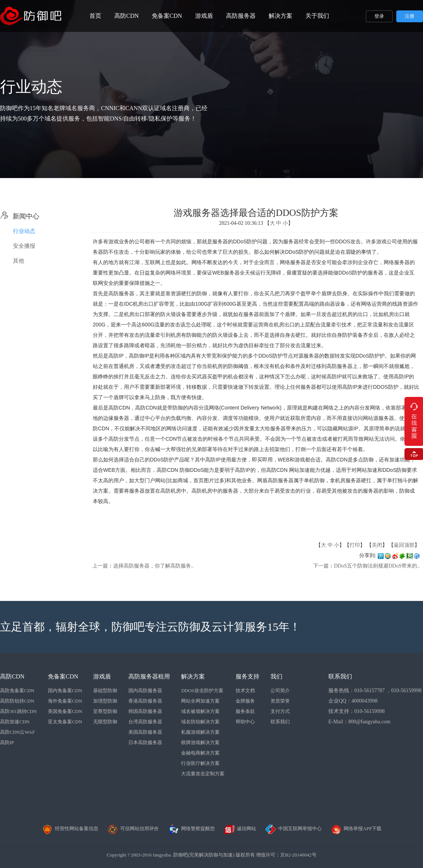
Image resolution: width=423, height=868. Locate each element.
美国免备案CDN (65, 711)
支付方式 (280, 711)
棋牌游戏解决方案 (200, 742)
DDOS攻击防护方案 (202, 691)
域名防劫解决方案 (200, 722)
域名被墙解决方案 (200, 711)
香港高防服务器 (145, 701)
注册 (410, 16)
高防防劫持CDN (17, 701)
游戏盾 (204, 16)
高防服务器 (241, 16)
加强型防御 (105, 701)
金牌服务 (245, 701)
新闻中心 (20, 216)
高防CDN (127, 16)
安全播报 (24, 246)
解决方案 (281, 16)
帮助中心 (245, 722)
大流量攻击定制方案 (203, 774)
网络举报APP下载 (356, 828)
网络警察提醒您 (191, 828)
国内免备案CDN (65, 691)
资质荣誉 (280, 701)
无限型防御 (105, 722)
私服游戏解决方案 (200, 732)
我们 (276, 676)
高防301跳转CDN (18, 711)
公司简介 (280, 691)
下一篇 (321, 566)
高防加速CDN (15, 722)
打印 (355, 545)
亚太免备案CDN (65, 722)
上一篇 (100, 566)
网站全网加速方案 (200, 701)
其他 (19, 261)
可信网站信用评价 (133, 828)
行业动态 (24, 231)
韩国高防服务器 (145, 711)
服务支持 (247, 676)
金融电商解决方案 (200, 753)
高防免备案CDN (17, 691)
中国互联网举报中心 (293, 828)
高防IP (7, 742)
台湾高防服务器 (145, 722)
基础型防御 (105, 691)
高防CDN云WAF (17, 732)
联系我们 (280, 722)
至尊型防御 (105, 711)
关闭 (377, 545)
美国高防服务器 (145, 732)
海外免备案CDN (65, 701)
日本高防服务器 (145, 742)
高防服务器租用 (149, 676)
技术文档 (245, 691)
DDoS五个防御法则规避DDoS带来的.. (377, 566)
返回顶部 (404, 545)
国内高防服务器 (145, 691)
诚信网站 (240, 828)
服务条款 (245, 711)
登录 (379, 16)
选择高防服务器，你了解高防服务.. (153, 566)
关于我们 (317, 16)
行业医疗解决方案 (200, 763)
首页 (95, 16)
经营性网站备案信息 (70, 828)
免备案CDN (167, 16)
